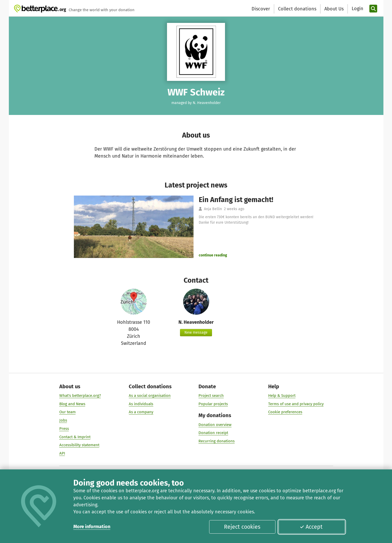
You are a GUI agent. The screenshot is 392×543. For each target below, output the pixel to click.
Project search (211, 396)
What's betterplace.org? (80, 396)
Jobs (63, 420)
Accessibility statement (79, 445)
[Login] (357, 9)
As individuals (141, 404)
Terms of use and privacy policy (296, 404)
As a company (141, 412)
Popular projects (213, 404)
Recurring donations (217, 441)
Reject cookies (242, 527)
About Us (334, 9)
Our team (67, 412)
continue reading (213, 255)
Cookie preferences (285, 412)
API (62, 453)
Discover (261, 9)
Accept (311, 527)
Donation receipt (213, 433)
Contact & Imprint (75, 437)
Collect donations (297, 9)
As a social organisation (150, 396)
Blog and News (72, 404)
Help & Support (282, 396)
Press (64, 429)
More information (92, 527)
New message (196, 332)
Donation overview (215, 425)
